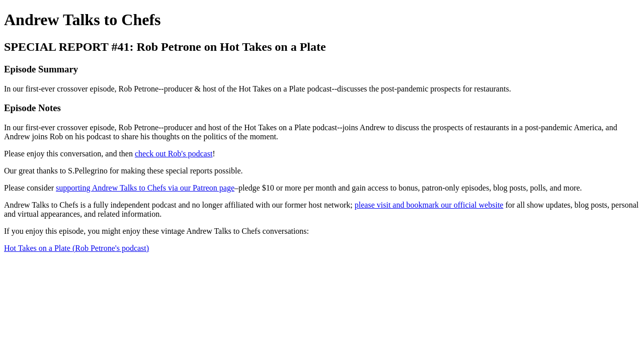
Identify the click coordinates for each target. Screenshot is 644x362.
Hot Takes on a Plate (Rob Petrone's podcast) (76, 248)
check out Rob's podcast (174, 154)
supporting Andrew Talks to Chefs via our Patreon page (145, 188)
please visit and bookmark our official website (429, 205)
